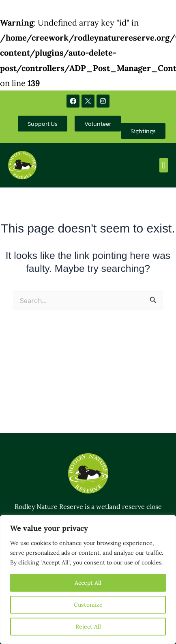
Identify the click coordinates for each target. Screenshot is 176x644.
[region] (88, 579)
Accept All (88, 583)
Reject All (88, 627)
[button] (164, 165)
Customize (88, 605)
